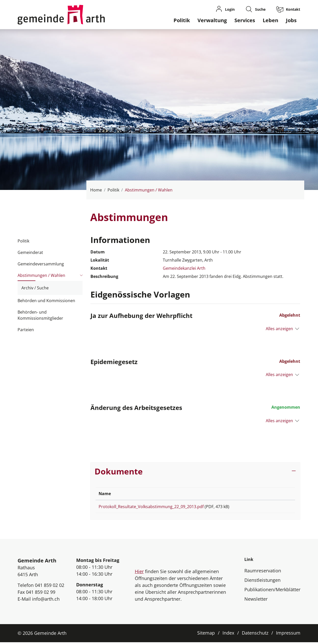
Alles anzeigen (279, 329)
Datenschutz (255, 635)
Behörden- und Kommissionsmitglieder (40, 315)
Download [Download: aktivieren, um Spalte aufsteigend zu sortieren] (275, 494)
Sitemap (206, 635)
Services (245, 20)
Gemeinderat (30, 252)
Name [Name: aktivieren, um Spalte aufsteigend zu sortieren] (105, 494)
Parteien (26, 330)
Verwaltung (212, 20)
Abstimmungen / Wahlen (41, 277)
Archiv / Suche (35, 288)
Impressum (288, 635)
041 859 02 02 (50, 587)
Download (279, 507)
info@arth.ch (46, 601)
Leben (270, 20)
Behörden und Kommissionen (46, 301)
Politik (182, 20)
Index (228, 635)
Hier (139, 573)
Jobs (291, 20)
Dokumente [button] (119, 471)
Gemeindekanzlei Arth (184, 268)
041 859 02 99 (41, 594)
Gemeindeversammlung (41, 264)
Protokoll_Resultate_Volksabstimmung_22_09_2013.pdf (151, 507)
